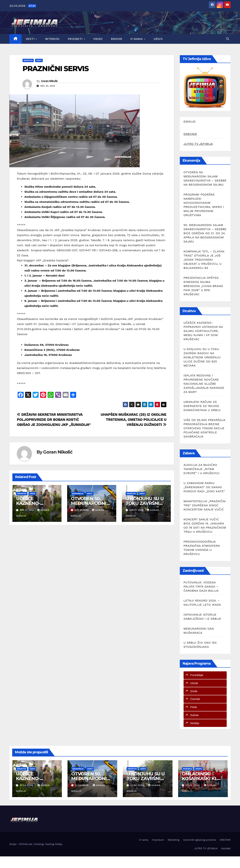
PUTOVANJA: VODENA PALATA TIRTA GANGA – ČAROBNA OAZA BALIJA (201, 586)
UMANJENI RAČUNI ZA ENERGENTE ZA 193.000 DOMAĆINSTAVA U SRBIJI (202, 406)
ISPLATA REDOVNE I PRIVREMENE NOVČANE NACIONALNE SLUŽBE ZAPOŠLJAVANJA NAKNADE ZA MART (204, 384)
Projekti (76, 39)
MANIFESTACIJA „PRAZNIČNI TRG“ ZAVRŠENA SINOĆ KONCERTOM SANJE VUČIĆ (205, 505)
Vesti (30, 39)
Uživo (158, 39)
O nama (137, 39)
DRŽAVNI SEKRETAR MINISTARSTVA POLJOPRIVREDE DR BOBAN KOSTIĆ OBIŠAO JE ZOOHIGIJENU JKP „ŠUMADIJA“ (54, 420)
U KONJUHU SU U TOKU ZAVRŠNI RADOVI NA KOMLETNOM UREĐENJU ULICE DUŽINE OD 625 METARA (202, 357)
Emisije (117, 39)
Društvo (28, 60)
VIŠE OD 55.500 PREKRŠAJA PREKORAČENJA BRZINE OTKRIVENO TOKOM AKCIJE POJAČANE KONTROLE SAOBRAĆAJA (204, 428)
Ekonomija (78, 494)
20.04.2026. (193, 785)
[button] (228, 39)
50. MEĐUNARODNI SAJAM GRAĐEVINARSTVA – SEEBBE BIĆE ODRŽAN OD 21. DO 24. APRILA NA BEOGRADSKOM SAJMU (205, 233)
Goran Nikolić (49, 81)
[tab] (205, 675)
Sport (199, 769)
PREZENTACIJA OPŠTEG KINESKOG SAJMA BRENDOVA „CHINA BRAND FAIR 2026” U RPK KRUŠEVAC (203, 286)
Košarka (187, 769)
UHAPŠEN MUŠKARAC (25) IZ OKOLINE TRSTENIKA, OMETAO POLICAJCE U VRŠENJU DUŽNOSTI (134, 420)
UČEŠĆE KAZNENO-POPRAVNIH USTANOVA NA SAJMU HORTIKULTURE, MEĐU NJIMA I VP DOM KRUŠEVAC (203, 331)
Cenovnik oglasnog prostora (200, 840)
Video (98, 39)
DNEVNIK (190, 134)
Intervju (52, 39)
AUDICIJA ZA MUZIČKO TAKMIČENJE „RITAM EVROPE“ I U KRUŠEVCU (202, 469)
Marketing (174, 840)
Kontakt (226, 848)
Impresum (158, 840)
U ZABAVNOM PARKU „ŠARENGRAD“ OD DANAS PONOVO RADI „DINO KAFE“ (204, 487)
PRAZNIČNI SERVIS (55, 69)
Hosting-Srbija (53, 844)
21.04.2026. (27, 785)
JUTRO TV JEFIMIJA (198, 144)
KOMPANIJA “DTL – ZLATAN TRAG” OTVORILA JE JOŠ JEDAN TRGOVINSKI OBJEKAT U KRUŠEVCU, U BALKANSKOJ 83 (204, 260)
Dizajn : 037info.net (21, 844)
